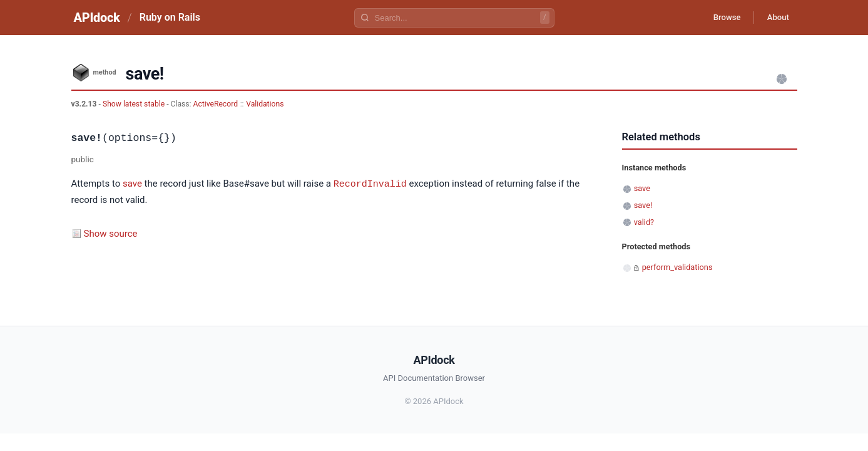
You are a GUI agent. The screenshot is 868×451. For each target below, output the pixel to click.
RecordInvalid (370, 184)
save (132, 184)
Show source (111, 233)
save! (643, 205)
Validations (265, 104)
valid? (644, 222)
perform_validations (677, 267)
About (775, 18)
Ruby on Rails (170, 17)
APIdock (97, 18)
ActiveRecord (216, 104)
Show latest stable (135, 104)
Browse (718, 18)
